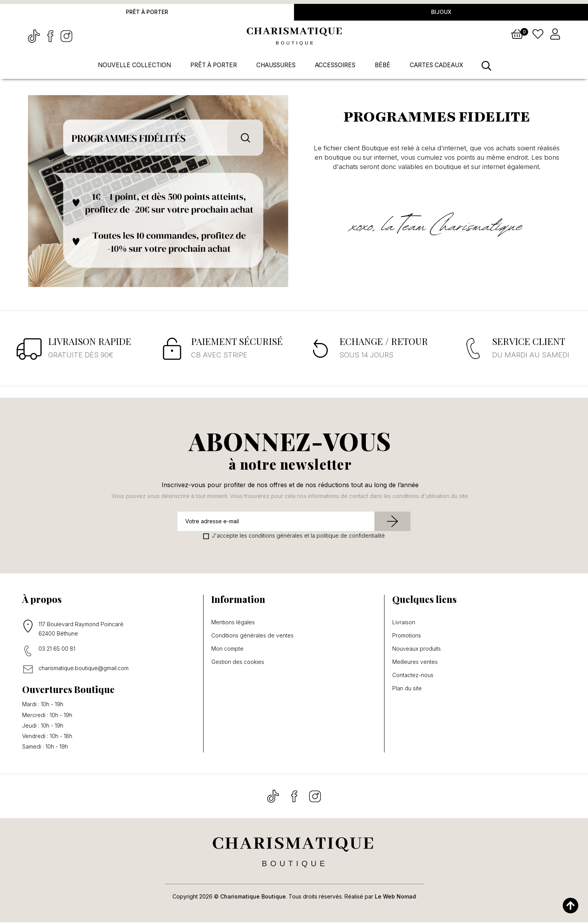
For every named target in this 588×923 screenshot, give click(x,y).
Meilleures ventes (415, 662)
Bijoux (441, 12)
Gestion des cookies (238, 662)
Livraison (404, 623)
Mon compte (227, 649)
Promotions (407, 636)
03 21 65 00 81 (57, 649)
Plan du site (407, 689)
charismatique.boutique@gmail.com (84, 668)
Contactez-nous (413, 676)
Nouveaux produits (417, 649)
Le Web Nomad (395, 897)
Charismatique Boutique (253, 897)
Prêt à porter (147, 12)
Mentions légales (233, 623)
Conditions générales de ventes (252, 636)
